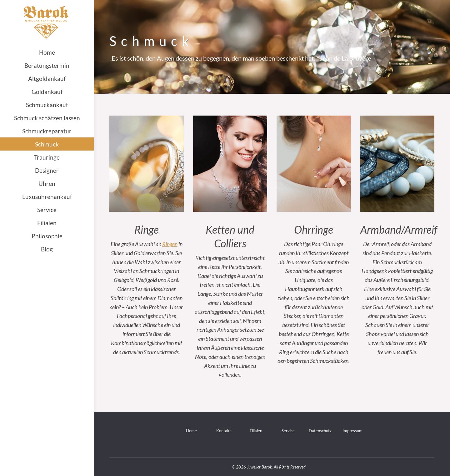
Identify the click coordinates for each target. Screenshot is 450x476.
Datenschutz (320, 431)
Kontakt (224, 431)
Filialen (256, 431)
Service (288, 431)
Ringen (170, 244)
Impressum (352, 431)
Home (191, 431)
